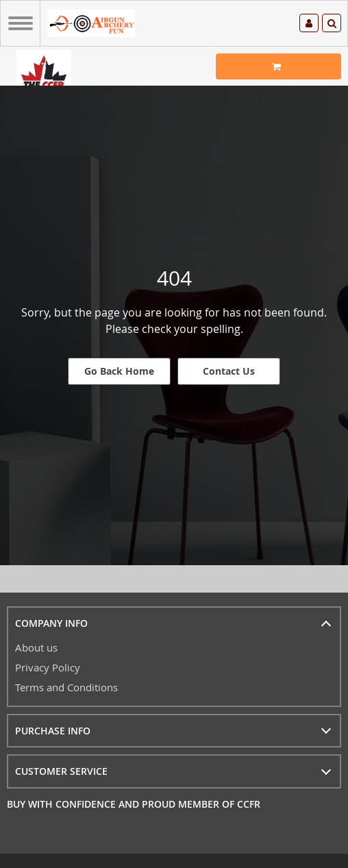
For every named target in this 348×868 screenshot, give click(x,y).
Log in (309, 23)
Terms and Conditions (66, 687)
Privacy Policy (48, 667)
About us (36, 647)
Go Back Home (119, 371)
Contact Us (229, 371)
